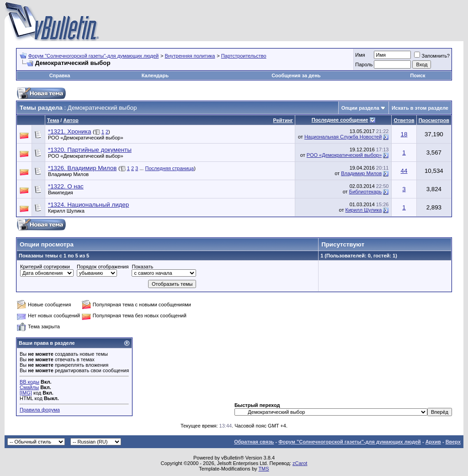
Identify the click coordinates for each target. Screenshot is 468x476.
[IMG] (26, 393)
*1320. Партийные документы (90, 150)
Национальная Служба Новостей (343, 137)
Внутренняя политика (190, 56)
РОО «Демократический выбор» (86, 138)
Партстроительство (244, 56)
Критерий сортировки (45, 267)
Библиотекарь (366, 192)
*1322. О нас (66, 186)
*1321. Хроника (69, 131)
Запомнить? (432, 56)
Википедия (61, 193)
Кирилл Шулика (66, 211)
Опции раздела (360, 108)
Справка (60, 75)
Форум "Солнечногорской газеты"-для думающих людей (94, 56)
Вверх (453, 442)
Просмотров (434, 120)
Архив (433, 442)
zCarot (300, 463)
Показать (142, 267)
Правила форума (40, 410)
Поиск (418, 75)
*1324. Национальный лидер (88, 205)
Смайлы (29, 387)
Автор (71, 120)
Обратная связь (254, 442)
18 (404, 134)
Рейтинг (283, 120)
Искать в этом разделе (420, 108)
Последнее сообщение (340, 120)
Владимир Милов (68, 174)
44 (404, 171)
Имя (360, 55)
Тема (53, 120)
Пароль (364, 64)
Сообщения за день (296, 75)
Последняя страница (169, 168)
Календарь (155, 75)
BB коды (29, 382)
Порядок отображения (103, 267)
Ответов (404, 120)
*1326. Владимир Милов (82, 168)
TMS (263, 469)
